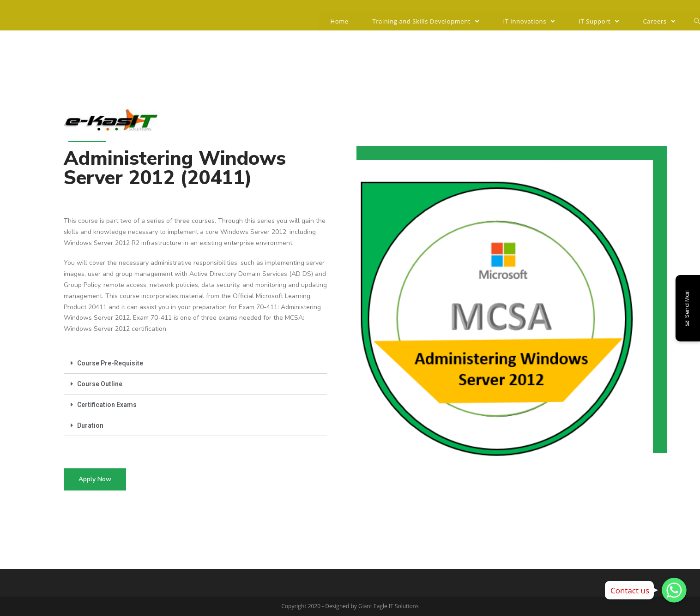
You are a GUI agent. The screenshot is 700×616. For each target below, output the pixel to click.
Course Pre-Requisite (110, 363)
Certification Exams (107, 405)
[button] (95, 479)
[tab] (195, 363)
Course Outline (100, 384)
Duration (90, 425)
